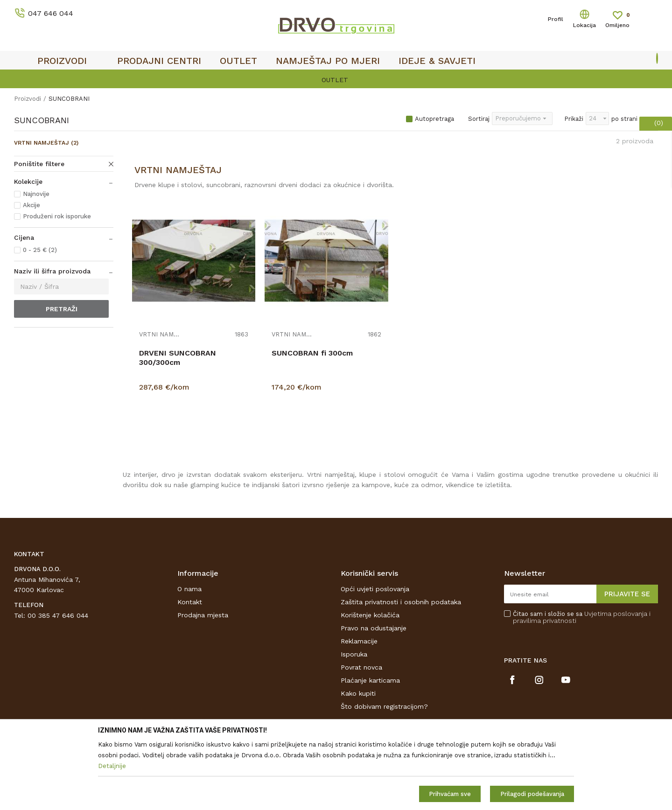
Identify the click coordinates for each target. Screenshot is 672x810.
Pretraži (62, 309)
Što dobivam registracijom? (384, 706)
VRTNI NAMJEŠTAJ (46, 143)
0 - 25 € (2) (40, 250)
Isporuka (354, 654)
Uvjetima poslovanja (616, 614)
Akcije (31, 205)
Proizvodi (28, 99)
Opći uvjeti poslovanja (375, 589)
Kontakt (190, 602)
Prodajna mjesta (203, 615)
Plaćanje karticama (370, 680)
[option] (336, 80)
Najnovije (36, 194)
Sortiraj (479, 119)
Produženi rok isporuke (57, 216)
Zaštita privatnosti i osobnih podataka (401, 602)
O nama (189, 589)
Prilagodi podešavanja (532, 794)
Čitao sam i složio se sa (582, 617)
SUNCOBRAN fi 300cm (312, 353)
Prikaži (574, 119)
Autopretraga (434, 119)
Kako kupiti (358, 693)
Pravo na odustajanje (374, 628)
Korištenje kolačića (370, 615)
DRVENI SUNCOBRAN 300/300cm (178, 358)
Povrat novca (361, 667)
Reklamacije (359, 641)
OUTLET (335, 80)
